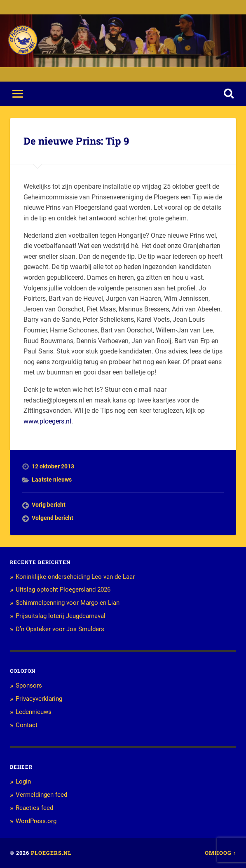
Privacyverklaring (39, 699)
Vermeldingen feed (41, 795)
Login (23, 781)
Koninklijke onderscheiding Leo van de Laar (75, 577)
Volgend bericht (53, 518)
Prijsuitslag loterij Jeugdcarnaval (61, 616)
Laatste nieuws (52, 480)
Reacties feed (34, 808)
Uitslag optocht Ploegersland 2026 (63, 590)
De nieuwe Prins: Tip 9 (76, 141)
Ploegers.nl (51, 853)
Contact (27, 725)
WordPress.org (36, 821)
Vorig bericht (49, 505)
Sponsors (29, 686)
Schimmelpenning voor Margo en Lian (68, 603)
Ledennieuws (34, 712)
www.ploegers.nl (47, 421)
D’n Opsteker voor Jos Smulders (60, 629)
